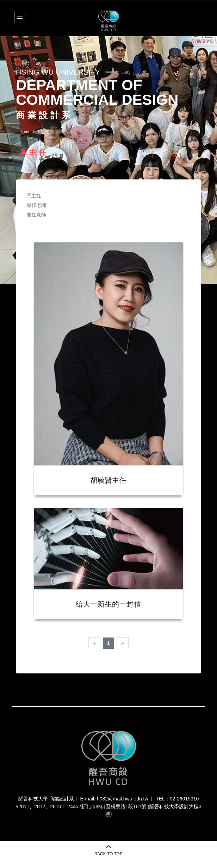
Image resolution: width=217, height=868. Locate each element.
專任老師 (36, 205)
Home (25, 132)
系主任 (34, 196)
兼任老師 (36, 215)
